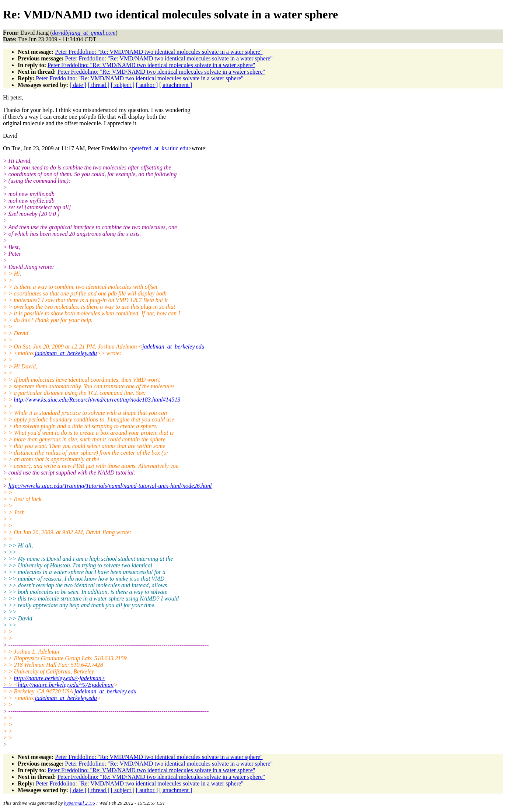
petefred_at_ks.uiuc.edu (160, 148)
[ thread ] (99, 85)
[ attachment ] (176, 85)
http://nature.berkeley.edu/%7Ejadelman (66, 685)
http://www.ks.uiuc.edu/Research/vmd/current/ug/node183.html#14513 (97, 400)
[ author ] (147, 85)
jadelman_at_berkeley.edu (173, 346)
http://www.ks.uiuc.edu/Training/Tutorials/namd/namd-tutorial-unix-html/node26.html (110, 486)
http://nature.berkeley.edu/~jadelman (60, 678)
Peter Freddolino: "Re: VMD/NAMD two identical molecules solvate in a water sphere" (159, 52)
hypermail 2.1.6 (80, 803)
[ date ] (78, 85)
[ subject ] (123, 85)
